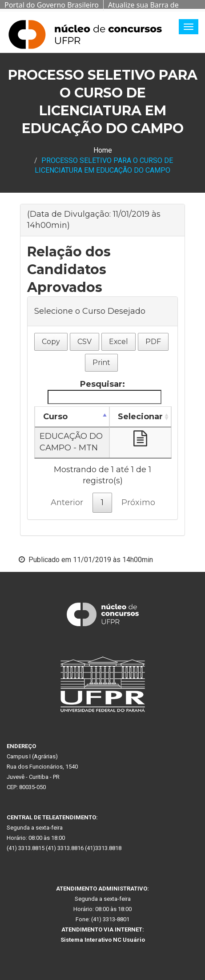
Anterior (67, 502)
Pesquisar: (105, 391)
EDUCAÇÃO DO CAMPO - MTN (71, 442)
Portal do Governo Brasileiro (52, 5)
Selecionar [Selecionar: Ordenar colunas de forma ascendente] (140, 417)
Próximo (138, 502)
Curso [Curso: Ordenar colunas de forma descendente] (55, 417)
